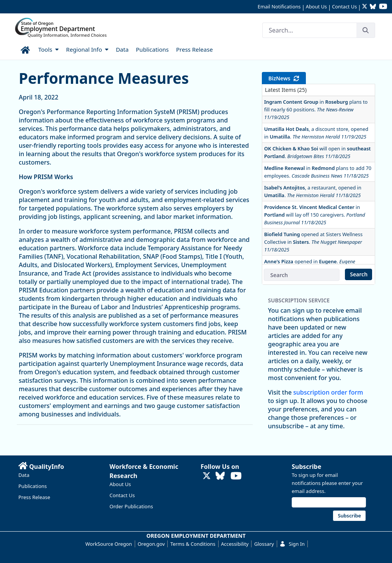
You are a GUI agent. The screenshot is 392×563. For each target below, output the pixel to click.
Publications (33, 486)
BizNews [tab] (284, 78)
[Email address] (329, 502)
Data (24, 475)
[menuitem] (26, 49)
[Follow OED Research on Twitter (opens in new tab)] (365, 7)
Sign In (292, 544)
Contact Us (344, 7)
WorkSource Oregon (109, 544)
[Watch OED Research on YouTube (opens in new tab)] (383, 7)
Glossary (264, 544)
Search (359, 274)
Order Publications (131, 506)
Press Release (34, 497)
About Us (316, 7)
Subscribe (306, 467)
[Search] (309, 30)
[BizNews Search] (302, 275)
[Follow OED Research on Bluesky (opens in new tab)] (373, 7)
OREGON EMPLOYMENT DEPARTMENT (196, 536)
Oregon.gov (151, 544)
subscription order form (328, 392)
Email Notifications (279, 7)
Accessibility (235, 544)
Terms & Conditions (193, 544)
